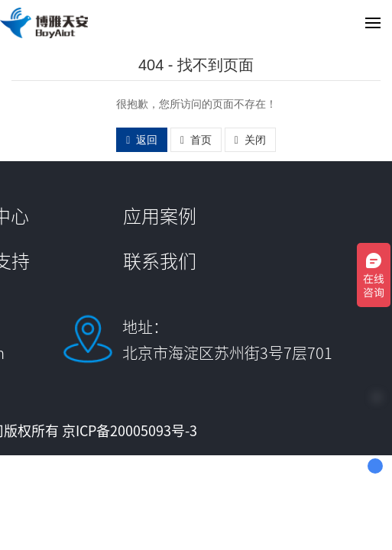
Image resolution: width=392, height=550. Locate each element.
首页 (196, 140)
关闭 (250, 140)
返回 (142, 140)
